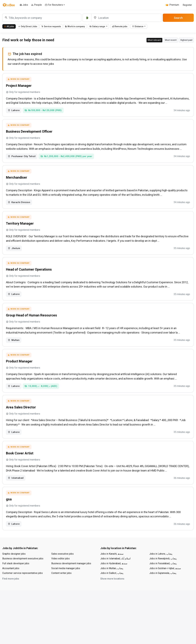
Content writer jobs (61, 582)
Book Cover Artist (20, 461)
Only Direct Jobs (28, 26)
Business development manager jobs (71, 573)
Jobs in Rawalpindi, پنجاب (163, 568)
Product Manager (20, 367)
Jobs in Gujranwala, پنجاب (163, 582)
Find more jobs (11, 588)
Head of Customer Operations (29, 274)
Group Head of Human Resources (32, 320)
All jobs (9, 26)
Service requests (51, 26)
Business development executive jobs (23, 568)
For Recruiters (54, 5)
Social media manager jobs (66, 577)
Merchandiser (17, 180)
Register (187, 5)
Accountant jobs (11, 577)
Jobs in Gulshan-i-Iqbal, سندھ (165, 577)
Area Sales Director (21, 414)
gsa (9, 508)
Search (178, 18)
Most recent (171, 40)
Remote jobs (120, 26)
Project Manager (19, 86)
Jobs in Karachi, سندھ (112, 563)
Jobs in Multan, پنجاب (112, 577)
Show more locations (112, 588)
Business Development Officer (30, 133)
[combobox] (42, 18)
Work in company (75, 26)
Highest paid (186, 40)
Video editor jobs (60, 568)
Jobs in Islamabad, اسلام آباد (115, 568)
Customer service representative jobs (23, 582)
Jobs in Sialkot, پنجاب (112, 582)
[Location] (126, 18)
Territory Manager (20, 227)
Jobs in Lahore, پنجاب (161, 563)
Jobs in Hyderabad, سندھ (114, 573)
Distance (138, 26)
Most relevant (154, 40)
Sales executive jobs (62, 563)
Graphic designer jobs (14, 563)
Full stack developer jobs (16, 573)
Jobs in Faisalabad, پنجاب (163, 573)
